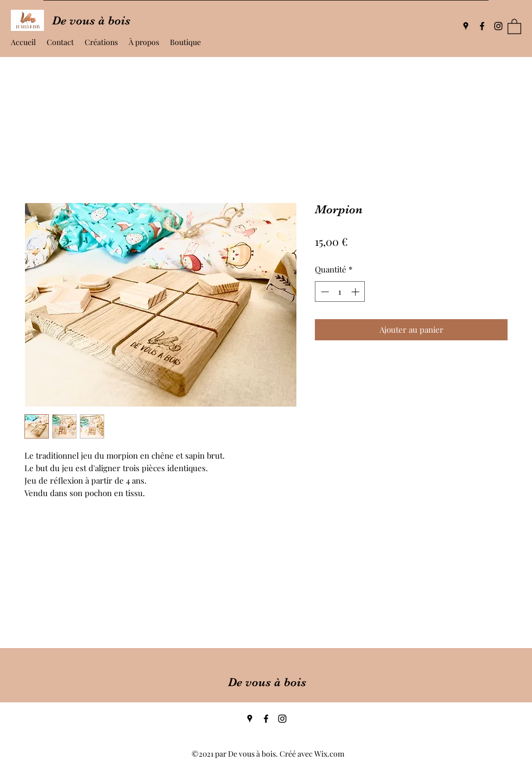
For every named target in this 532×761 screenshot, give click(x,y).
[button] (514, 26)
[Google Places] (466, 26)
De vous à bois (267, 682)
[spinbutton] (340, 292)
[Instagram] (498, 26)
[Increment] (356, 292)
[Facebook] (482, 26)
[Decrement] (324, 292)
